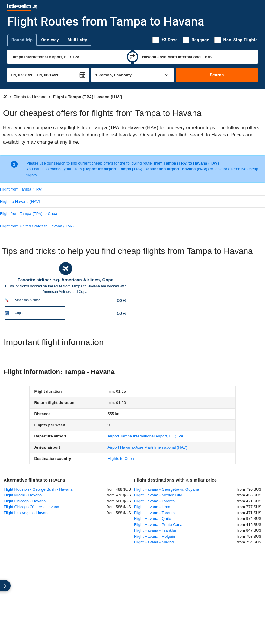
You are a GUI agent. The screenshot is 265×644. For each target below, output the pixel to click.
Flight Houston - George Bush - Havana (38, 489)
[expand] (5, 586)
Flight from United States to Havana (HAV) (37, 226)
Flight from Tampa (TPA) (21, 189)
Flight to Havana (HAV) (20, 202)
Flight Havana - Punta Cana (158, 525)
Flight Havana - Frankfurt (156, 530)
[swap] (132, 57)
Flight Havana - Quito (153, 519)
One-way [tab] (50, 40)
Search (217, 75)
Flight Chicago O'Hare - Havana (31, 507)
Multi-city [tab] (77, 40)
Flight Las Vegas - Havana (27, 513)
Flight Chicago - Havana (25, 501)
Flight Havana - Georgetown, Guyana (166, 489)
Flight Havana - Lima (152, 507)
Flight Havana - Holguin (155, 536)
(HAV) (147, 447)
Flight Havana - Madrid (154, 542)
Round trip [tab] (22, 40)
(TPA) (146, 436)
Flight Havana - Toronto (154, 501)
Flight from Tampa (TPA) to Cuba (29, 214)
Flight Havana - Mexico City (158, 495)
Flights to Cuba (121, 458)
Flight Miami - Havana (23, 495)
